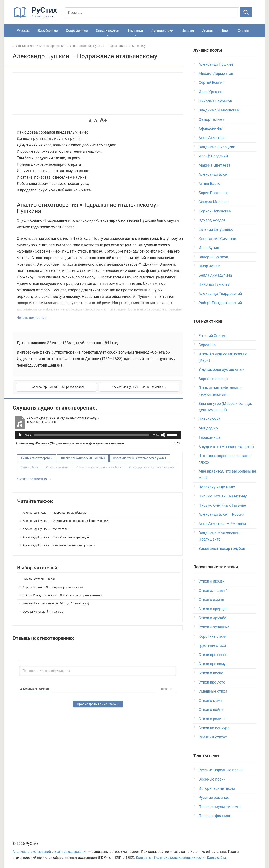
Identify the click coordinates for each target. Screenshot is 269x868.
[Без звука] (163, 435)
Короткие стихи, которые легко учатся (140, 458)
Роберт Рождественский (220, 303)
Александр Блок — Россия (222, 514)
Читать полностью (32, 318)
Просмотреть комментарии (98, 704)
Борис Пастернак (214, 193)
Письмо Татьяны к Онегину (223, 496)
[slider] (92, 435)
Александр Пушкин (216, 64)
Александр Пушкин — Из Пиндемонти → (139, 387)
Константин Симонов (217, 239)
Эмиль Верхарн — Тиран (39, 579)
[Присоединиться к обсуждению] (98, 671)
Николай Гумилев (214, 284)
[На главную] (37, 17)
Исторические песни (217, 788)
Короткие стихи (212, 636)
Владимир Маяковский (219, 110)
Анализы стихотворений (32, 852)
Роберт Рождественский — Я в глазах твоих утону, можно (62, 595)
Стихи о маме (211, 700)
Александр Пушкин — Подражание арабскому (54, 513)
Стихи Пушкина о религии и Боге (99, 467)
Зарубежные (48, 31)
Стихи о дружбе (212, 618)
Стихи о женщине (214, 627)
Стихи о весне (211, 673)
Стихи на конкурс (214, 728)
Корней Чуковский (215, 211)
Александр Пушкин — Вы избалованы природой (56, 537)
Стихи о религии (57, 467)
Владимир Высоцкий (217, 147)
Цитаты (188, 31)
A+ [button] (103, 120)
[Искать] (246, 12)
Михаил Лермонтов (216, 74)
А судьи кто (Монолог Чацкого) (226, 447)
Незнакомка (210, 419)
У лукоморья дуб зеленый (222, 369)
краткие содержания (71, 852)
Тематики (135, 31)
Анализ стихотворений (37, 458)
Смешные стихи (213, 691)
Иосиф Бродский (213, 156)
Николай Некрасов (215, 101)
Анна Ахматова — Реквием (222, 524)
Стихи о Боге (30, 467)
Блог (226, 31)
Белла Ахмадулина (215, 275)
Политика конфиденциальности (179, 858)
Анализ (208, 31)
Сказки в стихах (213, 737)
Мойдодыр (208, 428)
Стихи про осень (213, 655)
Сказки (243, 31)
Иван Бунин (209, 248)
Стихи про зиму (212, 664)
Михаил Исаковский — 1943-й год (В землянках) (56, 603)
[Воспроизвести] (20, 435)
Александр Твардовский (220, 294)
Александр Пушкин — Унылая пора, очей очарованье (59, 545)
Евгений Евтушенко (216, 229)
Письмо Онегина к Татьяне (222, 505)
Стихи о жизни (211, 600)
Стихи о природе (213, 609)
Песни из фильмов (215, 816)
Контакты (144, 858)
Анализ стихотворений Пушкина (83, 458)
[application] (98, 435)
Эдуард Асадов (212, 220)
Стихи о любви (212, 581)
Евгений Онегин (212, 336)
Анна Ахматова (212, 138)
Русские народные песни (221, 770)
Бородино (207, 345)
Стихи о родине (212, 719)
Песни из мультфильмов (220, 807)
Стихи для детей (213, 590)
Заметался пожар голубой (222, 548)
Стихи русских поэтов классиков (152, 467)
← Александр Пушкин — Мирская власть (57, 387)
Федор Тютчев (212, 119)
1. (70, 443)
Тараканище (210, 437)
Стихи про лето (212, 682)
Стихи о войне (211, 710)
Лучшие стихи (162, 31)
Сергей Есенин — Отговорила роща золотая (53, 587)
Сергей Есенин (212, 83)
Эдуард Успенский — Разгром (43, 612)
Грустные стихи (212, 645)
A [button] (90, 121)
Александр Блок (213, 174)
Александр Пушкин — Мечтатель (45, 529)
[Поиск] (152, 12)
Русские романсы (214, 797)
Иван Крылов (210, 92)
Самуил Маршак (213, 202)
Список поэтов (108, 31)
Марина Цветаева (215, 165)
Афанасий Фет (211, 128)
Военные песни (212, 779)
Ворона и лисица (213, 379)
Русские (23, 31)
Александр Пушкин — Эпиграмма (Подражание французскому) (66, 521)
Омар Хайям (209, 266)
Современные (77, 31)
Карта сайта (217, 858)
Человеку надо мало (217, 487)
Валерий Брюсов (213, 257)
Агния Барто (209, 184)
